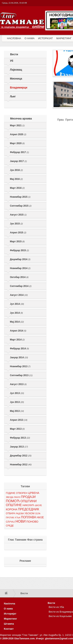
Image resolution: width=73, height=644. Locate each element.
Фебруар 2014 (19, 349)
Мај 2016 (16, 179)
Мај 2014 (17, 322)
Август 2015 (18, 215)
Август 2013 (18, 384)
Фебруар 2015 (19, 250)
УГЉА (17, 518)
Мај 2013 (17, 411)
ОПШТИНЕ (14, 505)
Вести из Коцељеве (60, 616)
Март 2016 (17, 188)
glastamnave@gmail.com (59, 639)
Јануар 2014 (19, 357)
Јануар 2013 (19, 447)
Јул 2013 (17, 393)
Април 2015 (18, 233)
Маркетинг (10, 619)
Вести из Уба (56, 607)
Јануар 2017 (18, 161)
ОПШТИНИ (29, 501)
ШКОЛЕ (38, 505)
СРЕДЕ (10, 526)
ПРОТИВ (10, 518)
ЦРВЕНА (34, 493)
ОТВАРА (10, 513)
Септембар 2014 (21, 286)
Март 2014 (17, 340)
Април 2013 (19, 420)
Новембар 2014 (20, 268)
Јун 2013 (17, 402)
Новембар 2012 (21, 465)
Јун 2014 (16, 313)
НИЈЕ (40, 517)
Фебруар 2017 (19, 152)
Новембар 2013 (20, 366)
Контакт (9, 629)
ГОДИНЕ (11, 493)
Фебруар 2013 (20, 438)
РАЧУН (17, 497)
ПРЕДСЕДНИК (29, 509)
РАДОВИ (20, 514)
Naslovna (10, 604)
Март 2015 (17, 241)
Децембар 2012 (21, 456)
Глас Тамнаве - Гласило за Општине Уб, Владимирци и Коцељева (22, 25)
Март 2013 (17, 429)
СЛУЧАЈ (10, 522)
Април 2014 (18, 331)
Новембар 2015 (20, 197)
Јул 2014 (17, 304)
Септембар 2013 (21, 375)
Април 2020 (18, 134)
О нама (8, 609)
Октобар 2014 (19, 277)
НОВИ (20, 521)
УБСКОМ (29, 513)
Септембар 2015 (21, 206)
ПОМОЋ (13, 501)
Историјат (10, 614)
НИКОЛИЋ (28, 505)
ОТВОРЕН (22, 493)
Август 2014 (19, 295)
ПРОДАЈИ (28, 497)
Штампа (9, 624)
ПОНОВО (32, 522)
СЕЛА (38, 514)
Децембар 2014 (20, 259)
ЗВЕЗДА (10, 497)
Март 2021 (17, 126)
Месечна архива (21, 119)
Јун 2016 (16, 170)
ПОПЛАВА (29, 517)
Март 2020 (17, 143)
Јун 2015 (16, 224)
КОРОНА (11, 509)
